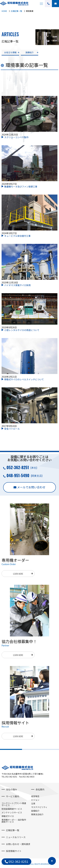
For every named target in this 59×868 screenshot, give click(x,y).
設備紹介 (35, 811)
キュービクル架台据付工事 (17, 236)
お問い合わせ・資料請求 (18, 844)
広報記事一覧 (13, 830)
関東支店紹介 (37, 814)
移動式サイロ (8, 816)
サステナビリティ (39, 807)
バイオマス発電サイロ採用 (17, 285)
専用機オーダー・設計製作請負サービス (14, 821)
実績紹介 (29, 52)
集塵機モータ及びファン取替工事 (21, 187)
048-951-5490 (18, 475)
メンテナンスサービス (12, 812)
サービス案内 (13, 796)
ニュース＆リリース (16, 837)
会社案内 (40, 789)
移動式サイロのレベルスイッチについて (24, 379)
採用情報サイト (14, 851)
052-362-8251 (18, 467)
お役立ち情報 (10, 52)
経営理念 (35, 796)
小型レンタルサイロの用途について (22, 330)
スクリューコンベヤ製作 (16, 137)
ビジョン (35, 800)
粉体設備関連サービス (12, 809)
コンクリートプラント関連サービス (14, 804)
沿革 (33, 803)
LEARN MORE (18, 574)
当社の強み (11, 789)
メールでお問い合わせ (31, 487)
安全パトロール (12, 429)
